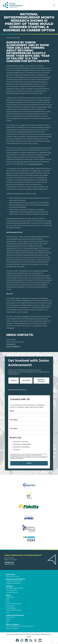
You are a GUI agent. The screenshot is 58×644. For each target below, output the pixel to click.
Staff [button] (7, 599)
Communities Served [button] (13, 604)
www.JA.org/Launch (36, 164)
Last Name (14, 429)
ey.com (12, 328)
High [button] (7, 622)
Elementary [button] (10, 617)
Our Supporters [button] (12, 590)
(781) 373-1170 (9, 564)
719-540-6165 (11, 344)
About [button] (8, 595)
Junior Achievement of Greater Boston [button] (20, 626)
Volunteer (26, 380)
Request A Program (41, 380)
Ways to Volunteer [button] (12, 576)
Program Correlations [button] (13, 583)
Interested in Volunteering (22, 447)
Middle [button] (8, 619)
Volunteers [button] (10, 574)
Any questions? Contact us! (17, 390)
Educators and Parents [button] (15, 579)
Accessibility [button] (36, 634)
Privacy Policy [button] (26, 634)
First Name (14, 420)
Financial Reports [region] (12, 592)
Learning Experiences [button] (15, 615)
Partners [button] (9, 586)
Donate (14, 380)
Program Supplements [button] (14, 581)
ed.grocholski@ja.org (13, 346)
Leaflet (38, 474)
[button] (18, 640)
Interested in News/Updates (22, 444)
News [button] (8, 612)
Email (12, 411)
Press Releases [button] (11, 608)
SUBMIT (29, 463)
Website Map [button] (45, 634)
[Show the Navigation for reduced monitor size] (54, 5)
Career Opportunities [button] (13, 610)
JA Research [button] (10, 606)
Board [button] (8, 602)
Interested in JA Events (21, 442)
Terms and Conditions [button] (13, 634)
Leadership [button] (10, 597)
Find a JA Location (12, 628)
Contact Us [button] (9, 562)
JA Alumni (17, 450)
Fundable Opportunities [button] (15, 588)
